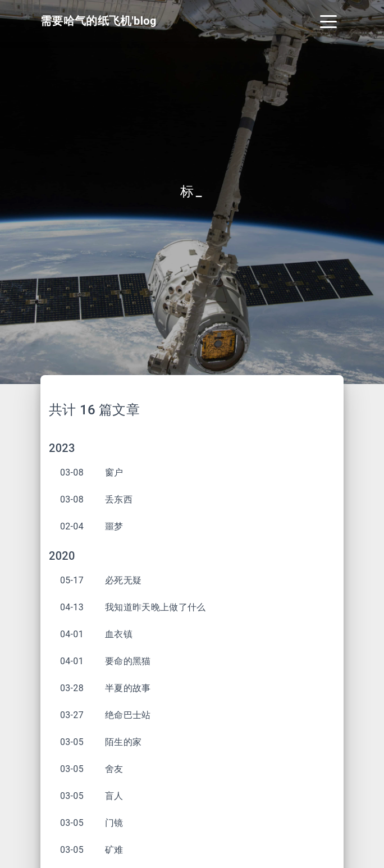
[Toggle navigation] (328, 21)
